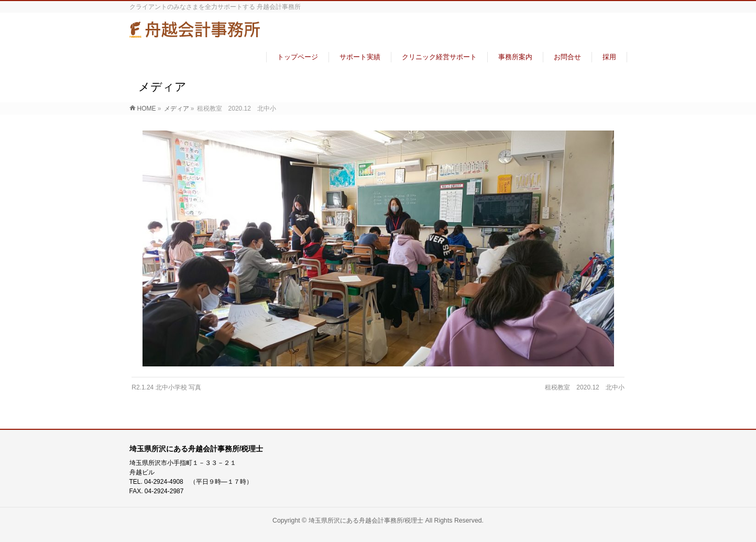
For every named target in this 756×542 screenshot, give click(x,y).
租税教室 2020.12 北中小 (584, 387)
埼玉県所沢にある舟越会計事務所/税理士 (366, 521)
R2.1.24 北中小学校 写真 (166, 387)
